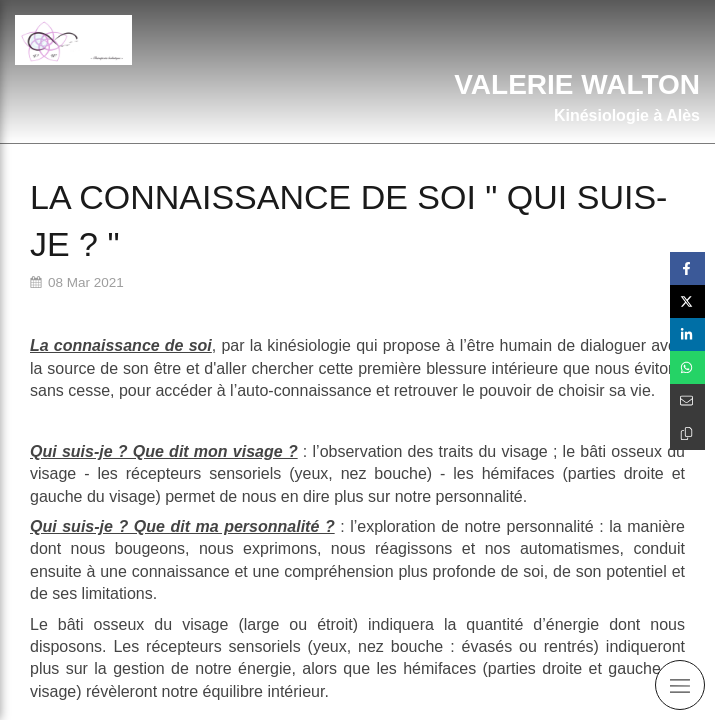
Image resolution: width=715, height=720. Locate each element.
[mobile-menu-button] (680, 685)
